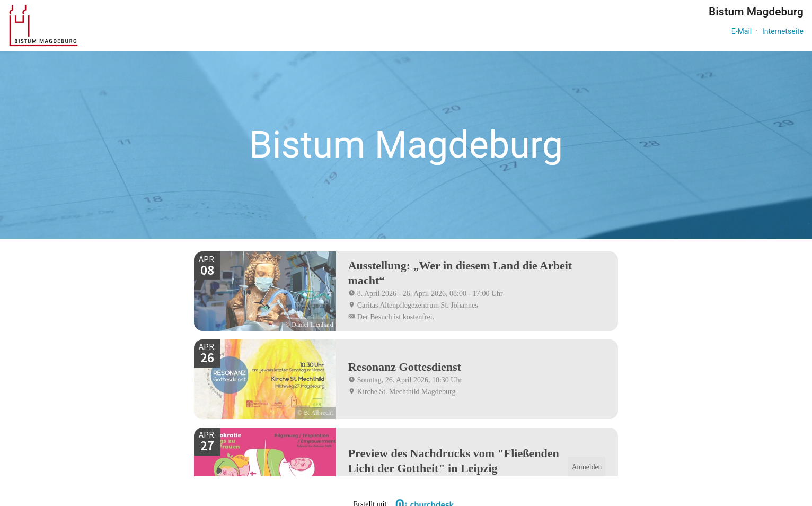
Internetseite (783, 31)
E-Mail (742, 31)
